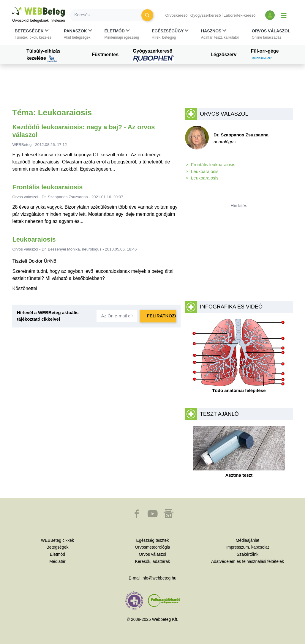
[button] (33, 34)
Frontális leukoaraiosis (48, 187)
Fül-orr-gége (265, 55)
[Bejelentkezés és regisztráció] (270, 15)
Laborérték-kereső (240, 15)
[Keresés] (109, 15)
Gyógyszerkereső (206, 15)
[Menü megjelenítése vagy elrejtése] (284, 15)
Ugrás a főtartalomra (12, 7)
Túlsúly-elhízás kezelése (44, 55)
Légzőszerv (223, 55)
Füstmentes (105, 55)
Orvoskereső (176, 15)
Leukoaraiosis (34, 239)
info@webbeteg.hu (159, 578)
